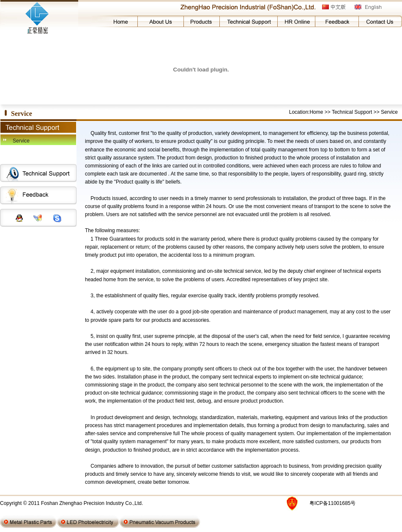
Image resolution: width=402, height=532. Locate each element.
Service (21, 141)
